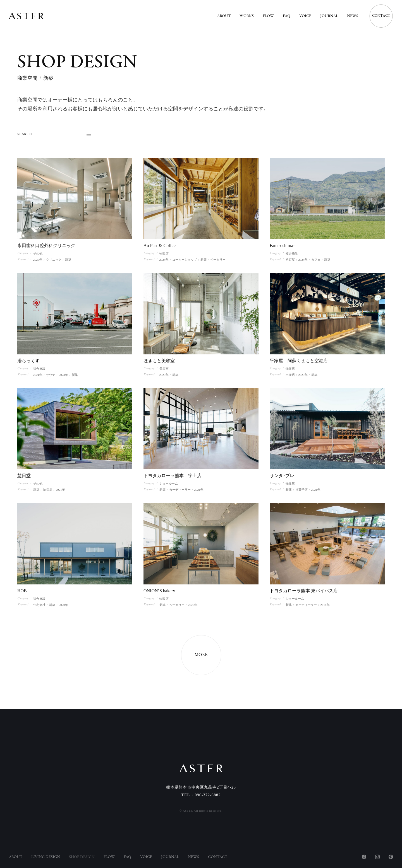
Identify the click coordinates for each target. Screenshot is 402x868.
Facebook (364, 857)
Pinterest (391, 857)
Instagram (377, 857)
